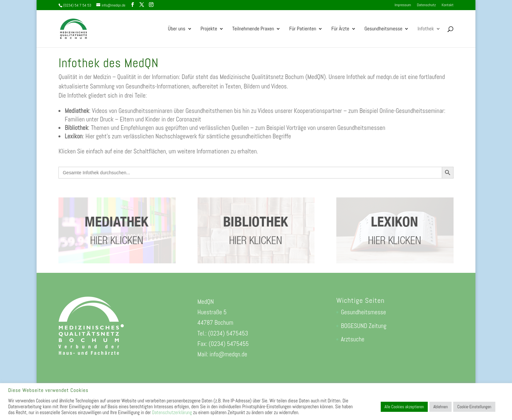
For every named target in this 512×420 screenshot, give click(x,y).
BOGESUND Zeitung (364, 326)
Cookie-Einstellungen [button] (474, 407)
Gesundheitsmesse (383, 29)
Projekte (209, 29)
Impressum (403, 5)
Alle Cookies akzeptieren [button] (404, 407)
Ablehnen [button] (440, 407)
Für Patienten (303, 29)
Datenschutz (426, 5)
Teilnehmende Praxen (253, 29)
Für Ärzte (340, 29)
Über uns (176, 29)
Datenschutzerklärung (172, 412)
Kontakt (447, 5)
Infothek (426, 29)
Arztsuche (353, 339)
